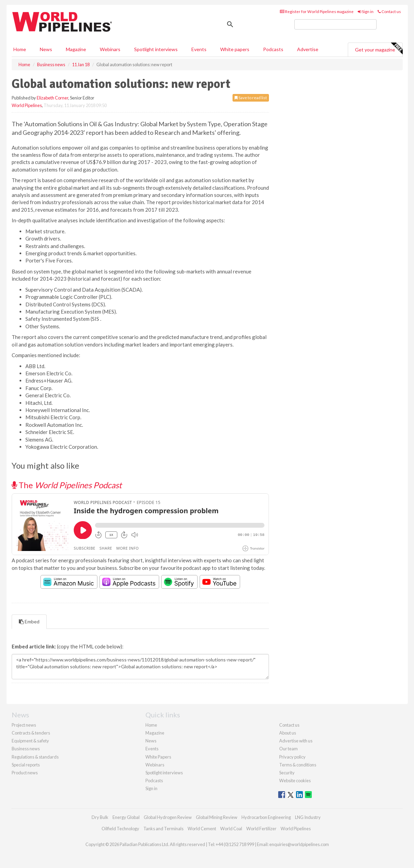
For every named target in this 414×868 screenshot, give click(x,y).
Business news (26, 749)
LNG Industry (308, 817)
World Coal (231, 829)
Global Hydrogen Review (168, 817)
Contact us (389, 11)
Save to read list (251, 98)
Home (20, 49)
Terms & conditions (298, 765)
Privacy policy (292, 757)
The (67, 485)
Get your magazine (379, 49)
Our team (288, 749)
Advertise (308, 49)
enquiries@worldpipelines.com (299, 844)
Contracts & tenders (31, 733)
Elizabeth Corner (52, 98)
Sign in (366, 11)
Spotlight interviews (156, 49)
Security (287, 773)
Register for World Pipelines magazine (317, 11)
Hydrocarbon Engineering (266, 817)
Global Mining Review (217, 817)
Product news (25, 773)
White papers (235, 49)
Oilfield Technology (120, 829)
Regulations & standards (35, 757)
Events (199, 49)
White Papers (158, 757)
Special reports (26, 765)
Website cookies (295, 781)
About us (288, 733)
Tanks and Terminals (163, 829)
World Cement (202, 829)
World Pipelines (27, 105)
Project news (24, 725)
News (151, 741)
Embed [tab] (29, 621)
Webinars (110, 49)
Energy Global (126, 817)
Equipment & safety (30, 741)
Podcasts (273, 49)
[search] (335, 24)
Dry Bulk (100, 817)
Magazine (76, 49)
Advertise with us (296, 741)
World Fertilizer (261, 829)
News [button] (46, 49)
